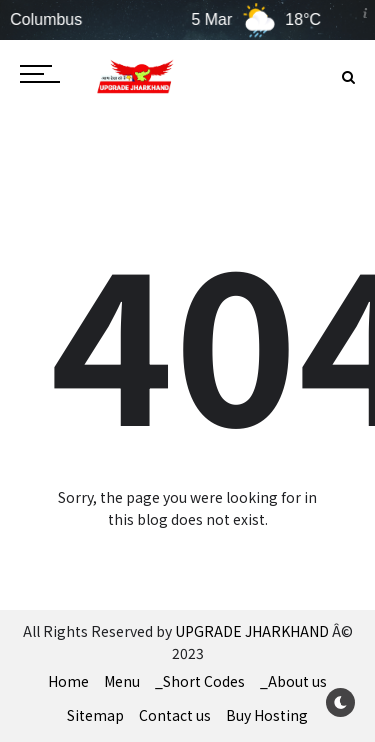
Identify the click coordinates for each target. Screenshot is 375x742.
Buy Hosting (267, 715)
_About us (293, 681)
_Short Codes (200, 681)
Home (68, 681)
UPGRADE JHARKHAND (252, 631)
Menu (122, 681)
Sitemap (95, 715)
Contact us (175, 715)
